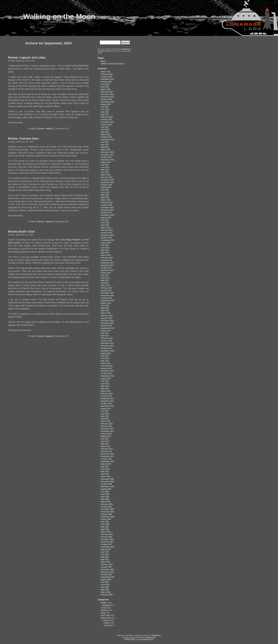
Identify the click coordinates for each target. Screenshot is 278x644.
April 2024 (105, 114)
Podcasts (108, 625)
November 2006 (107, 572)
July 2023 (105, 127)
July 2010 (105, 466)
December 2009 (107, 479)
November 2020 (107, 182)
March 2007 (106, 562)
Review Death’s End (21, 232)
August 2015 (106, 331)
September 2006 (108, 577)
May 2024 (105, 112)
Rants (103, 613)
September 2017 (108, 270)
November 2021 (107, 155)
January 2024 (106, 120)
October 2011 (106, 434)
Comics (104, 608)
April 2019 (105, 225)
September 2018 (108, 240)
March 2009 (106, 502)
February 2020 (107, 202)
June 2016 (105, 306)
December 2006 (107, 570)
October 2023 (106, 125)
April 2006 (105, 590)
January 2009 (106, 507)
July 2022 (105, 142)
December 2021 (107, 152)
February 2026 (107, 74)
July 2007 (105, 552)
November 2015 (107, 323)
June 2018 (105, 248)
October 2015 (106, 326)
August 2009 (106, 489)
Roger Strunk (150, 637)
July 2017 (105, 275)
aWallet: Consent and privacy (113, 64)
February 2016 (107, 316)
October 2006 (106, 575)
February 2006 (107, 595)
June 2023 (105, 130)
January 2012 (106, 426)
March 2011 (106, 446)
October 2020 (106, 185)
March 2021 (106, 175)
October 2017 (106, 268)
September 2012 (108, 406)
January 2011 (106, 451)
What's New (106, 618)
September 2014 (108, 351)
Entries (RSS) (130, 639)
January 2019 (106, 233)
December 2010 (107, 454)
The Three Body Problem (68, 240)
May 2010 (105, 472)
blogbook (106, 605)
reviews (49, 129)
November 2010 (107, 456)
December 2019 (107, 208)
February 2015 (107, 338)
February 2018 (107, 258)
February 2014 (107, 366)
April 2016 (105, 311)
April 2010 (105, 474)
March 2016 (106, 313)
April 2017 (105, 283)
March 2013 (106, 391)
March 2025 (106, 89)
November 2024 (107, 97)
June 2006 (105, 585)
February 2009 (107, 504)
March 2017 (106, 285)
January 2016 (106, 318)
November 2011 (107, 431)
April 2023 (105, 132)
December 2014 (107, 343)
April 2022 (105, 147)
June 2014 (105, 358)
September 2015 (108, 328)
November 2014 (107, 346)
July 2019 (105, 220)
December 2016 (107, 293)
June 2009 (105, 494)
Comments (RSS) (146, 639)
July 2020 (105, 190)
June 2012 (105, 414)
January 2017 (106, 290)
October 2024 (106, 99)
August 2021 (106, 162)
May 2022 (105, 145)
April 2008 (105, 529)
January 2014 (106, 368)
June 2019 (105, 223)
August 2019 (106, 218)
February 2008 (107, 534)
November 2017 (107, 265)
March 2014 (106, 363)
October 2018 (106, 238)
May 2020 (105, 195)
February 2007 (107, 565)
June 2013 (105, 384)
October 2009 (106, 484)
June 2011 (105, 441)
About (103, 61)
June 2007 (105, 554)
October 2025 (106, 82)
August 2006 (106, 580)
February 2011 (107, 449)
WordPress (156, 635)
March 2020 (106, 200)
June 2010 (105, 469)
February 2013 (107, 394)
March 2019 (106, 228)
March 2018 (106, 255)
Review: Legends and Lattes (27, 58)
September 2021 (108, 160)
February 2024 (107, 117)
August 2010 (106, 464)
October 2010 (106, 459)
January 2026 (106, 77)
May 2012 (105, 416)
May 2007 (105, 557)
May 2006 (105, 587)
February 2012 (107, 424)
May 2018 (105, 250)
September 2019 (108, 215)
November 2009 (107, 482)
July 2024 (105, 107)
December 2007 (107, 539)
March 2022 (106, 150)
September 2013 (108, 376)
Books (41, 129)
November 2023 (107, 122)
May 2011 (105, 444)
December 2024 (107, 94)
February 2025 (107, 92)
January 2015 (106, 341)
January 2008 (106, 537)
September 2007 (108, 547)
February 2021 (107, 177)
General (104, 610)
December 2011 (107, 429)
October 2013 (106, 373)
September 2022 (108, 140)
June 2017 (105, 278)
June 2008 (105, 524)
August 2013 (106, 378)
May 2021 (105, 170)
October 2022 (106, 137)
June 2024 (105, 109)
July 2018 (105, 245)
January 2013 (106, 396)
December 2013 (107, 371)
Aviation (104, 603)
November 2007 (107, 542)
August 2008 (106, 519)
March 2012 (106, 421)
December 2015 (107, 321)
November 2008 (107, 512)
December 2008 (107, 509)
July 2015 (105, 333)
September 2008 (108, 517)
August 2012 (106, 409)
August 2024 (106, 104)
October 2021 (106, 157)
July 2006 (105, 582)
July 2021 (105, 165)
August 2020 (106, 187)
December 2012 (107, 399)
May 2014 (105, 361)
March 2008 (106, 532)
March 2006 (106, 592)
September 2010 (108, 461)
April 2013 (105, 389)
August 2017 (106, 273)
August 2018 (106, 243)
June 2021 (105, 167)
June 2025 (105, 84)
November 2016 (107, 296)
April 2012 (105, 419)
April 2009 (105, 499)
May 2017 (105, 280)
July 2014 (105, 356)
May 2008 (105, 527)
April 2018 (105, 253)
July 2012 (105, 411)
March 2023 (106, 135)
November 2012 (107, 401)
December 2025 (107, 79)
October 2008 (106, 514)
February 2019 (107, 230)
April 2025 (105, 87)
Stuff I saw (105, 615)
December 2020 (107, 180)
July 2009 (105, 492)
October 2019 (106, 213)
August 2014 (106, 353)
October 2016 (106, 298)
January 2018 (106, 260)
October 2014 (106, 348)
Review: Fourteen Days (23, 139)
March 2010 (106, 477)
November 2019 (107, 210)
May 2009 (105, 497)
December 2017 (107, 263)
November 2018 (107, 235)
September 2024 (108, 102)
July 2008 (105, 522)
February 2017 (107, 288)
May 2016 (105, 308)
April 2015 (105, 336)
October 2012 (106, 404)
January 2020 (106, 205)
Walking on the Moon (59, 17)
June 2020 (105, 192)
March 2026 (106, 72)
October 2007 (106, 544)
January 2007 (106, 567)
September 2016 (108, 301)
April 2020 (105, 197)
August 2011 (106, 436)
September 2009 (108, 487)
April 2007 (105, 560)
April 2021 (105, 172)
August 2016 (106, 303)
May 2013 (105, 386)
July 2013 (105, 381)
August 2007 (106, 549)
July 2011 (105, 439)
